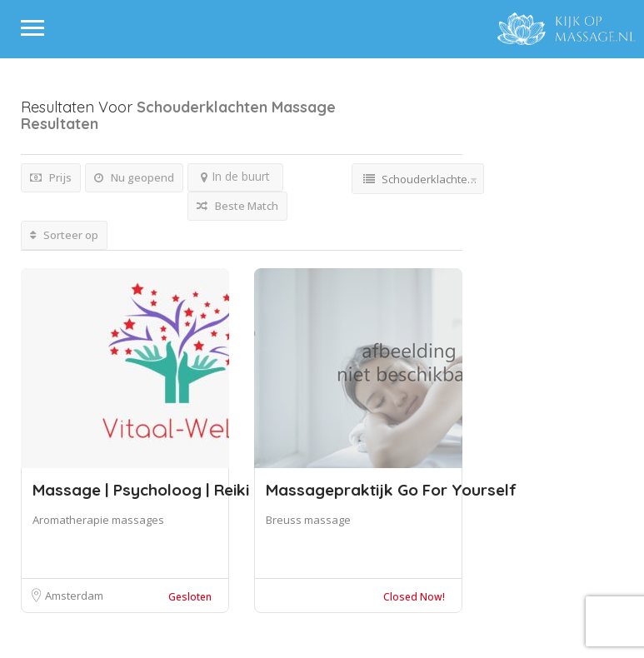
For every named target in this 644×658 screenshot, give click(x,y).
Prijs (51, 177)
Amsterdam (74, 596)
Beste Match (237, 206)
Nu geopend (134, 177)
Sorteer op (64, 235)
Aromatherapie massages (98, 520)
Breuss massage (308, 520)
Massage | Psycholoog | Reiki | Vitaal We (192, 490)
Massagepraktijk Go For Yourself (391, 490)
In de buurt (235, 176)
